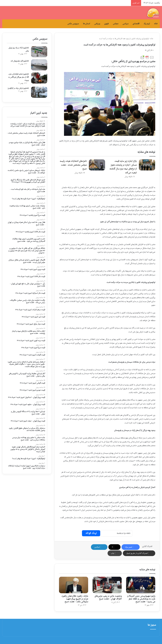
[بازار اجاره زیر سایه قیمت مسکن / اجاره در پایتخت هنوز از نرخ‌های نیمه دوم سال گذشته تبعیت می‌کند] (147, 165)
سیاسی (125, 24)
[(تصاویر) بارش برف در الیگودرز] (39, 92)
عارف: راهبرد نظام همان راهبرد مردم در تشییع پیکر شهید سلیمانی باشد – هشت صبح (75, 599)
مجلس (116, 24)
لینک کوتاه (91, 533)
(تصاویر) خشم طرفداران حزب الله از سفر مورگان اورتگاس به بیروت (19, 77)
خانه (156, 24)
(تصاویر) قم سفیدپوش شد (20, 61)
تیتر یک (147, 24)
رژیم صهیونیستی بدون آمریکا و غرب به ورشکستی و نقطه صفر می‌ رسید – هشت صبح (141, 599)
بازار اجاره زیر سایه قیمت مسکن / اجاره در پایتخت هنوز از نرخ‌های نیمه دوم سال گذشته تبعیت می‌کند (123, 167)
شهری (106, 24)
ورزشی (97, 24)
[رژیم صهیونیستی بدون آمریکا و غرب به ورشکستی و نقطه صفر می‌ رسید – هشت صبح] (141, 585)
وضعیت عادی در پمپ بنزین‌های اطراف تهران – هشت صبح (108, 598)
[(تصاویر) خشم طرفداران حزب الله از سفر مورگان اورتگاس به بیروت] (39, 78)
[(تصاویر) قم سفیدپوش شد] (39, 65)
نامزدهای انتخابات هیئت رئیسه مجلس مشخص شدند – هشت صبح (73, 165)
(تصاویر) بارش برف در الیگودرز (18, 88)
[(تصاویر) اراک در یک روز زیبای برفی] (39, 52)
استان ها (87, 24)
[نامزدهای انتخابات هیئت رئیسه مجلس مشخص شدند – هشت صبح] (97, 165)
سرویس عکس (73, 24)
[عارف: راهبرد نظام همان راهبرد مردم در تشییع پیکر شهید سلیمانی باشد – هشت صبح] (74, 585)
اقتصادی (136, 24)
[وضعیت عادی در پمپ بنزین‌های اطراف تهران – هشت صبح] (107, 585)
